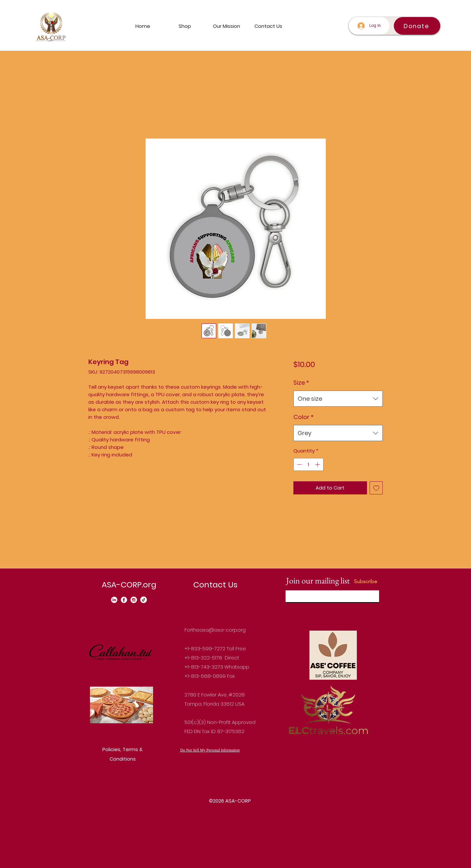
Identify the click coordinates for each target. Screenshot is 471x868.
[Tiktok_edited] (144, 600)
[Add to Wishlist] (376, 488)
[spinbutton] (308, 464)
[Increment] (318, 464)
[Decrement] (299, 464)
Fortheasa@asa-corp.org (215, 630)
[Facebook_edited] (124, 600)
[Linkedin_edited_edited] (114, 600)
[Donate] (417, 26)
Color (304, 417)
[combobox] (338, 399)
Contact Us (215, 585)
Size (301, 383)
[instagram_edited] (134, 600)
